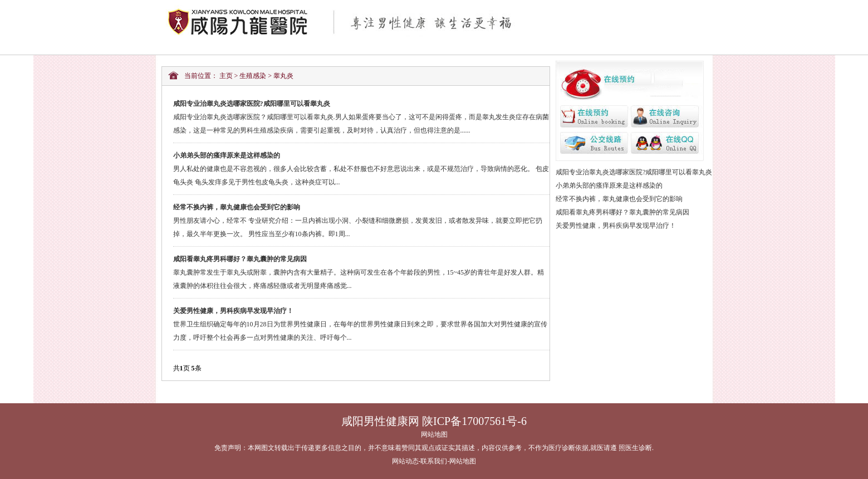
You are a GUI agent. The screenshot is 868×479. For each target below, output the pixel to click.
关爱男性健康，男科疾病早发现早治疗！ (616, 226)
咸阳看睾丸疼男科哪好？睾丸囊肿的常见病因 (622, 212)
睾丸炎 (283, 76)
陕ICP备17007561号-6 (474, 421)
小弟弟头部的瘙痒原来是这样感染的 (609, 185)
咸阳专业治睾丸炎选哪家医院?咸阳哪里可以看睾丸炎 (634, 172)
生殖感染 (253, 76)
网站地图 (434, 434)
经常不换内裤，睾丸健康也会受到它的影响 (619, 199)
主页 (226, 76)
